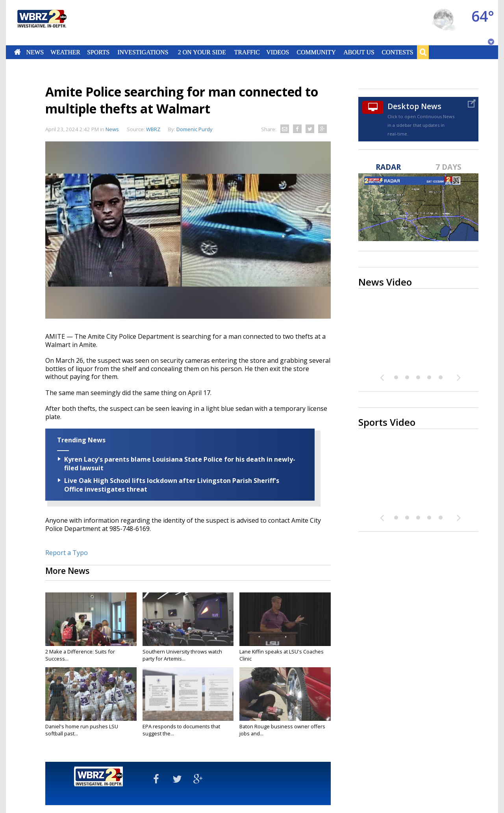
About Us (359, 52)
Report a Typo (67, 553)
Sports (98, 52)
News (35, 52)
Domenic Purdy (195, 129)
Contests (398, 52)
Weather (65, 52)
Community (316, 52)
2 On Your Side (202, 52)
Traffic (247, 52)
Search (423, 52)
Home (18, 52)
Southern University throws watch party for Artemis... (182, 655)
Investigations (143, 52)
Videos (278, 52)
